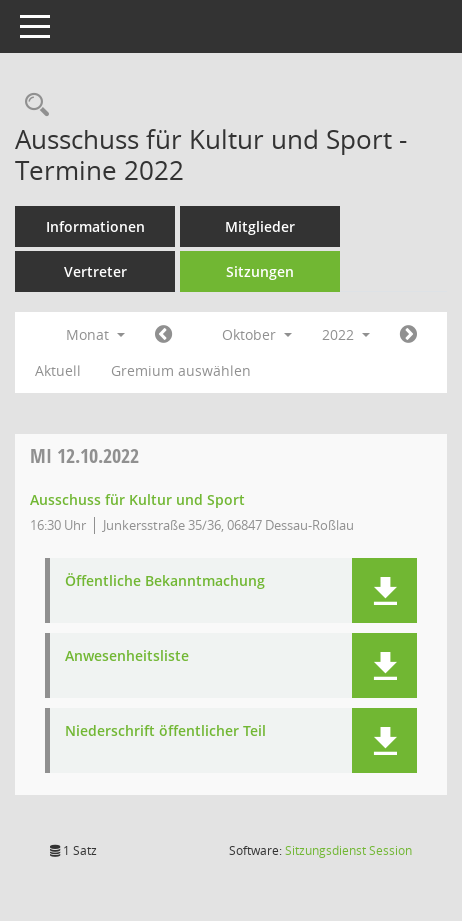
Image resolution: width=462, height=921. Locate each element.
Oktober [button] (257, 334)
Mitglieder (260, 226)
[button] (384, 590)
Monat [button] (95, 334)
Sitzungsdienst (348, 850)
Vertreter (95, 271)
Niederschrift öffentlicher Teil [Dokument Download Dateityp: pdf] (165, 731)
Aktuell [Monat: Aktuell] (58, 370)
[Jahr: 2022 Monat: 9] (163, 335)
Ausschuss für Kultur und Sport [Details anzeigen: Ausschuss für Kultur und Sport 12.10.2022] (137, 499)
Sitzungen (260, 271)
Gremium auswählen (181, 370)
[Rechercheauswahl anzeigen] (32, 105)
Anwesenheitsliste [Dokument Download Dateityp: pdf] (127, 656)
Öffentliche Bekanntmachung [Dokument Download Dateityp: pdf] (165, 581)
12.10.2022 (84, 455)
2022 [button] (346, 334)
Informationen (95, 226)
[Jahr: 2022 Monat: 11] (408, 335)
